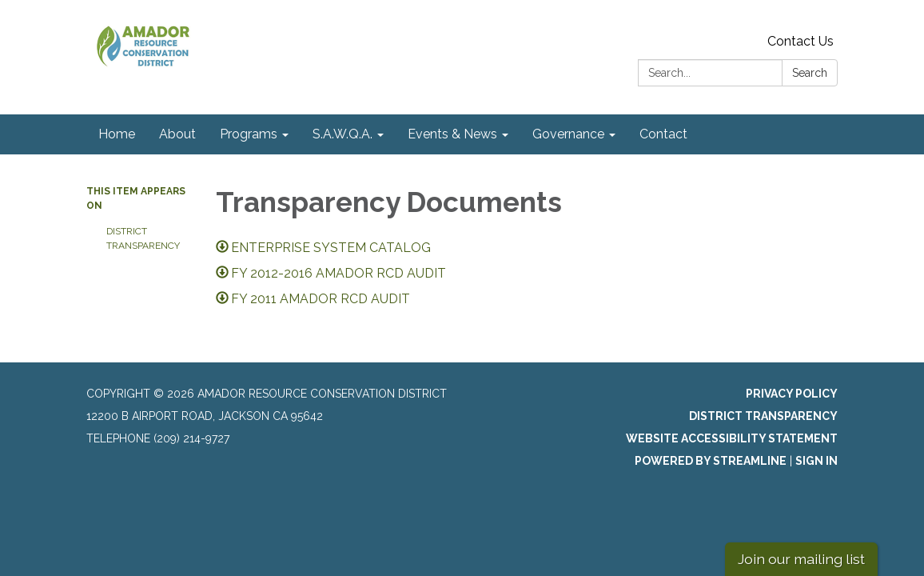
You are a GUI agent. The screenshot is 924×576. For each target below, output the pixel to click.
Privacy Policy (792, 394)
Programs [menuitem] (249, 134)
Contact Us (801, 41)
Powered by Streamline (711, 461)
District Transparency (143, 238)
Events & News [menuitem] (452, 134)
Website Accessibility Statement (732, 438)
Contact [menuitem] (663, 134)
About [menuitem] (177, 134)
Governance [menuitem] (568, 134)
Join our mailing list (801, 559)
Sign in (816, 461)
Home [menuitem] (117, 134)
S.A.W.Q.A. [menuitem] (343, 134)
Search (810, 73)
